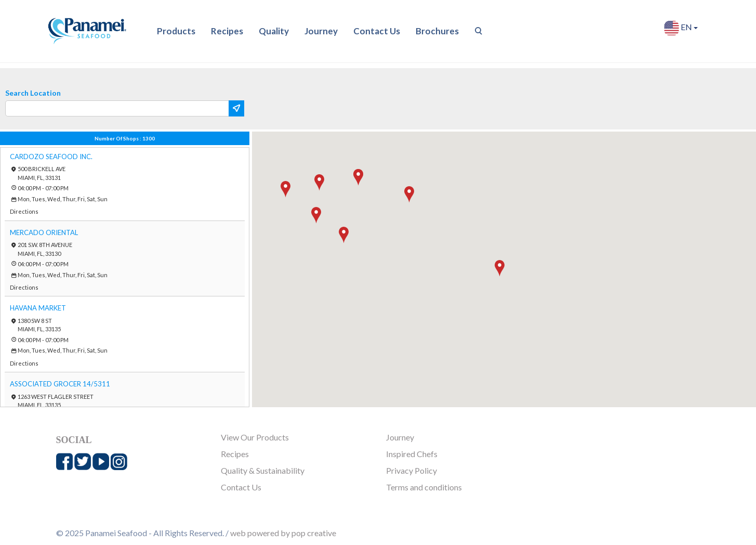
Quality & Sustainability (263, 470)
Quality (274, 31)
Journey (321, 31)
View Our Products (255, 437)
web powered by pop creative (283, 533)
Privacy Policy (412, 470)
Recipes (227, 31)
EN (681, 28)
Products (176, 31)
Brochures (437, 31)
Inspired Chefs (412, 454)
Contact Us (377, 31)
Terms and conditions (424, 487)
